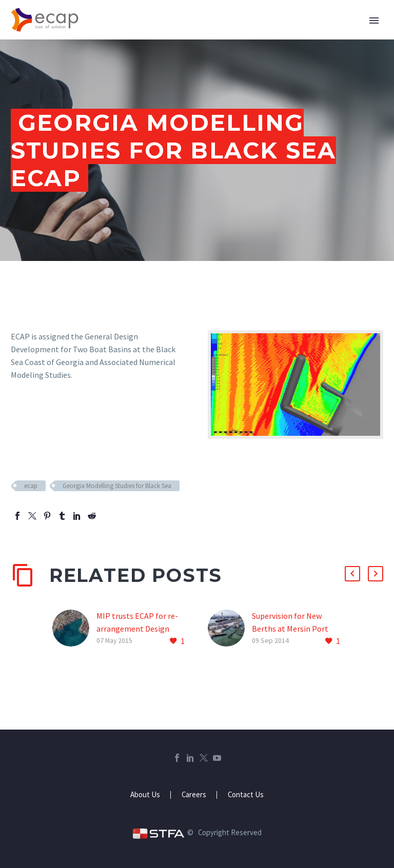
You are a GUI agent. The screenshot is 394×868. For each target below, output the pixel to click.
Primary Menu (374, 21)
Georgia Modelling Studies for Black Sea (117, 486)
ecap (31, 486)
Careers (194, 795)
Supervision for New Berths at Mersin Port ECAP (290, 629)
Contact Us (246, 795)
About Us (145, 795)
